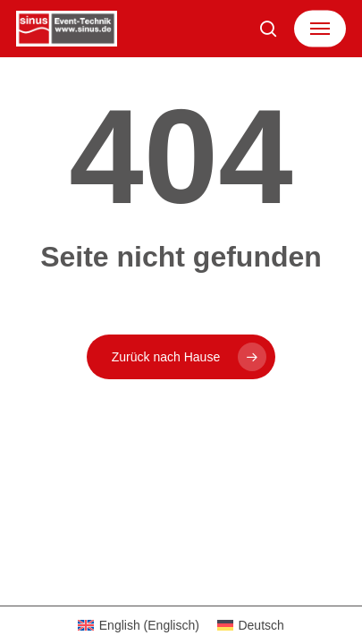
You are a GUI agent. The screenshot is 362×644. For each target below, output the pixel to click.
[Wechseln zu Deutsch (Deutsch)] (251, 625)
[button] (320, 29)
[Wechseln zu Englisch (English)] (139, 625)
